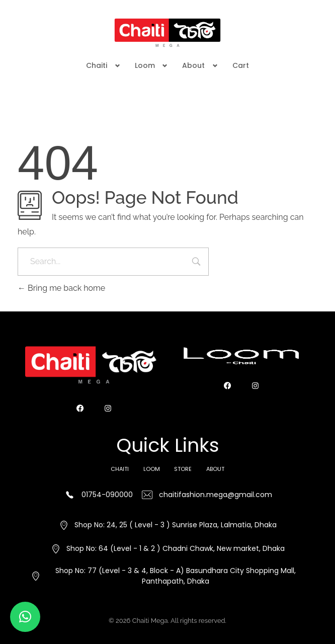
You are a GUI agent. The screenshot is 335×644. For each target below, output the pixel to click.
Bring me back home (61, 288)
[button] (25, 617)
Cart (241, 65)
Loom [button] (145, 65)
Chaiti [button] (97, 65)
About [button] (193, 65)
